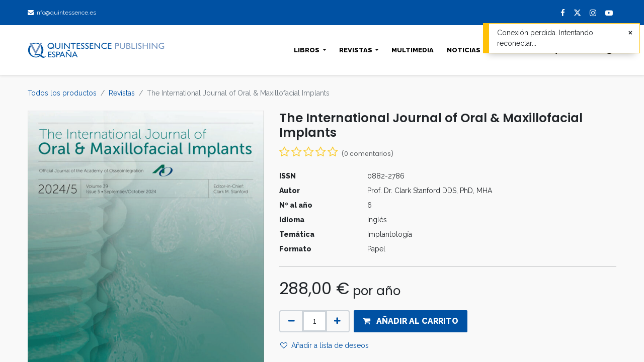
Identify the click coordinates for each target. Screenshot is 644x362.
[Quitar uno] (292, 321)
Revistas (122, 93)
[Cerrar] (630, 33)
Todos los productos (62, 93)
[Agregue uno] (337, 321)
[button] (411, 321)
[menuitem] (413, 50)
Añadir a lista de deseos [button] (325, 345)
